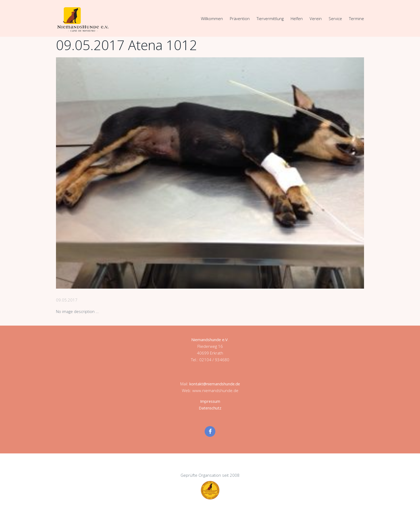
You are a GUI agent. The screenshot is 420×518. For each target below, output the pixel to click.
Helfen (297, 18)
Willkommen (212, 18)
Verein (316, 18)
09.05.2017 (67, 300)
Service (335, 18)
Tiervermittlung (270, 18)
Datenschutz (210, 408)
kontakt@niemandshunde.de (215, 383)
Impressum (210, 401)
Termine (357, 18)
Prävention (240, 18)
